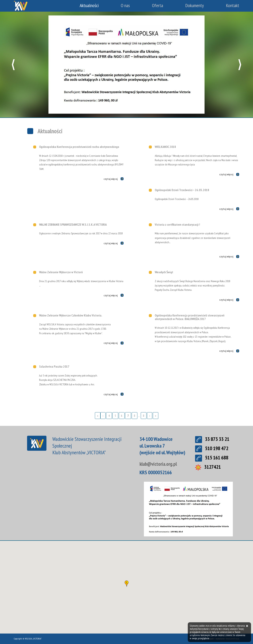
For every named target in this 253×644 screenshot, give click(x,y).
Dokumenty (194, 5)
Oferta (158, 5)
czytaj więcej (111, 179)
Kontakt (233, 5)
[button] (13, 65)
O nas (125, 5)
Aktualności (89, 5)
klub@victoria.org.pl (159, 464)
